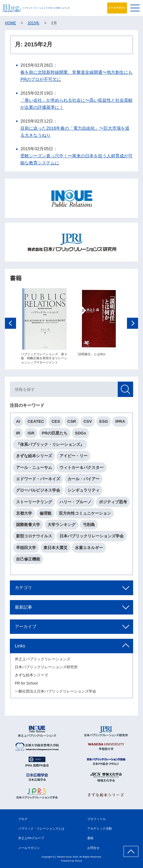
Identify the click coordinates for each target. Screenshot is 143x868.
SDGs (80, 433)
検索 (125, 390)
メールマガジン (117, 8)
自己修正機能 (28, 559)
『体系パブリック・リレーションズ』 (50, 445)
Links (20, 646)
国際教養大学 (28, 525)
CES (56, 422)
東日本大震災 (55, 548)
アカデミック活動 (100, 829)
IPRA (120, 422)
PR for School (26, 684)
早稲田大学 (26, 548)
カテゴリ (23, 588)
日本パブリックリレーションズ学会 (92, 537)
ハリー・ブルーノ (76, 502)
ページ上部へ (131, 851)
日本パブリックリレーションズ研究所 (46, 667)
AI (18, 422)
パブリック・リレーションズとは (41, 829)
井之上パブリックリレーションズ (43, 659)
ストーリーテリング (34, 502)
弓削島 (89, 525)
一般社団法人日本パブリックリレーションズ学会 (55, 692)
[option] (44, 327)
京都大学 (24, 514)
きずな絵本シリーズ (34, 456)
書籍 (90, 838)
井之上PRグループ (31, 838)
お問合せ (93, 848)
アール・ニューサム (34, 468)
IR (18, 433)
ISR (31, 433)
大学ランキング (61, 525)
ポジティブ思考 (113, 502)
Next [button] (133, 324)
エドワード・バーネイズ (38, 479)
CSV (88, 422)
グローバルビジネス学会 (38, 491)
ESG (104, 422)
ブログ (23, 819)
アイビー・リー (74, 456)
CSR (72, 422)
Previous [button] (10, 324)
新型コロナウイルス (34, 537)
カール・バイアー (84, 479)
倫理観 (45, 514)
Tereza (78, 861)
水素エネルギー (89, 548)
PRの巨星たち (55, 433)
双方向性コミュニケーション (85, 514)
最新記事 (23, 607)
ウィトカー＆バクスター (82, 468)
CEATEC (36, 422)
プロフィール (96, 819)
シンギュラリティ (84, 491)
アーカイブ (26, 627)
